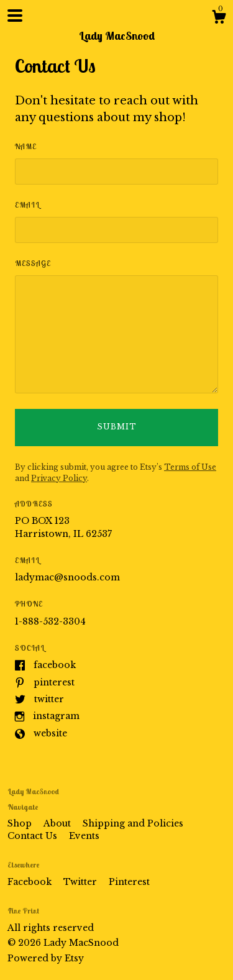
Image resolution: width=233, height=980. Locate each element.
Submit (117, 427)
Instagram (56, 716)
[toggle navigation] (15, 16)
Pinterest (54, 682)
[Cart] (219, 19)
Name (26, 146)
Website (50, 733)
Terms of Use (190, 467)
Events (84, 836)
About (58, 823)
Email (27, 205)
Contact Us (34, 836)
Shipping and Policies (133, 823)
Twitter (49, 699)
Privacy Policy (59, 478)
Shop (21, 823)
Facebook (55, 665)
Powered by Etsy (46, 958)
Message (33, 263)
